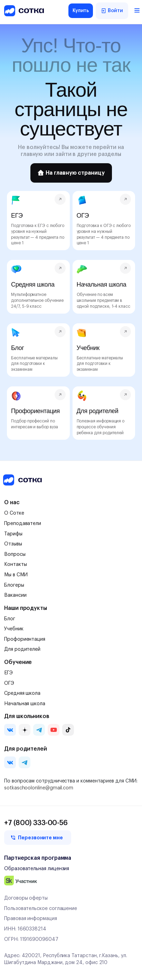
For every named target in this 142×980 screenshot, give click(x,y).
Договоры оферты (26, 898)
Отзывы (13, 544)
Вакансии (15, 595)
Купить (81, 11)
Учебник (14, 629)
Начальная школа (25, 704)
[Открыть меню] (134, 11)
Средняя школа (22, 693)
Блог (10, 619)
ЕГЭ (8, 673)
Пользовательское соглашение (41, 909)
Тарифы (13, 534)
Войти (112, 11)
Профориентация (25, 639)
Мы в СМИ (16, 575)
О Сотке (14, 513)
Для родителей (22, 649)
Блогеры (14, 585)
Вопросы (15, 554)
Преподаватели (23, 524)
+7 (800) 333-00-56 (36, 823)
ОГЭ (9, 683)
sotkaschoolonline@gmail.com (39, 788)
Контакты (15, 565)
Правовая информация (31, 919)
